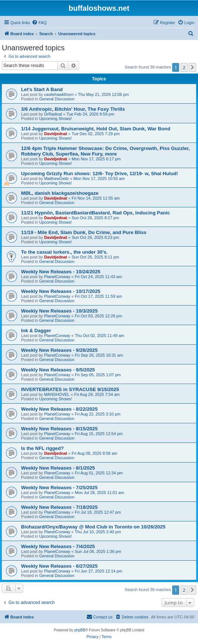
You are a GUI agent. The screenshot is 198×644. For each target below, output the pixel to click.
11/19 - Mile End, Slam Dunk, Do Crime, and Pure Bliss (84, 232)
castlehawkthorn (59, 94)
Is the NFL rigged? (42, 448)
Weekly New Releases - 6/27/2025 (59, 566)
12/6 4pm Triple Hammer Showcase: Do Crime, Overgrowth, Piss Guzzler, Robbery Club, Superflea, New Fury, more (105, 151)
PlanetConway (57, 277)
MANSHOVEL (57, 394)
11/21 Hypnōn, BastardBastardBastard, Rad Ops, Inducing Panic (95, 213)
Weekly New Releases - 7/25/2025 (59, 488)
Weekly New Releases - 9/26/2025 (59, 350)
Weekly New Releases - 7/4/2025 (58, 546)
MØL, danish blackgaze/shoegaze (60, 193)
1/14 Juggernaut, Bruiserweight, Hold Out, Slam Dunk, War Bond (96, 129)
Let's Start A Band (42, 89)
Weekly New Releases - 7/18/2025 (59, 507)
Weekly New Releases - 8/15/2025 (59, 429)
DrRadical (53, 114)
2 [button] (184, 67)
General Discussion (57, 99)
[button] (192, 67)
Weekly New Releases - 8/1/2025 (58, 468)
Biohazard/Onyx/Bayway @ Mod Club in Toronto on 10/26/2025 (93, 527)
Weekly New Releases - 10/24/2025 (61, 272)
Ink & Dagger (36, 331)
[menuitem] (39, 23)
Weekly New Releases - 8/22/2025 (59, 409)
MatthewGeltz (56, 178)
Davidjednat (55, 134)
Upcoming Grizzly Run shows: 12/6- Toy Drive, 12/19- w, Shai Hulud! (100, 173)
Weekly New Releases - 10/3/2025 (59, 311)
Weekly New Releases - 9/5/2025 (58, 370)
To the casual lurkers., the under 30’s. (64, 252)
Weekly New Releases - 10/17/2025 (61, 291)
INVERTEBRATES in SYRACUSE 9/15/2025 (70, 389)
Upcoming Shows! (56, 119)
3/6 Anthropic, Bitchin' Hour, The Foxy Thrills (73, 109)
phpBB (80, 630)
